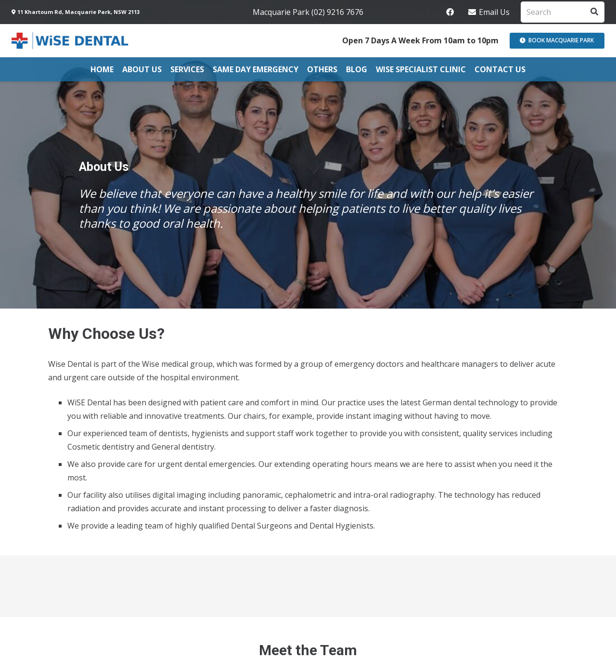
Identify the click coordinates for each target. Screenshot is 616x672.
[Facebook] (450, 12)
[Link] (71, 41)
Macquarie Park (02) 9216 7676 (308, 12)
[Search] (563, 12)
